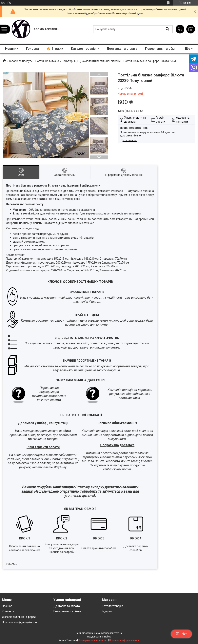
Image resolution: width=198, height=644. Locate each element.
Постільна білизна (47, 61)
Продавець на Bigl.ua (99, 637)
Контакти (8, 611)
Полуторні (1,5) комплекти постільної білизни (91, 61)
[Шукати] (168, 29)
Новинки (12, 49)
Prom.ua (118, 633)
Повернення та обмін (161, 49)
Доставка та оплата (122, 49)
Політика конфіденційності (19, 622)
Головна (32, 49)
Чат (181, 634)
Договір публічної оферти (19, 617)
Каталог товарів (83, 49)
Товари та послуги (20, 61)
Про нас (7, 606)
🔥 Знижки (55, 49)
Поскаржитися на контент (93, 640)
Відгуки (107, 611)
